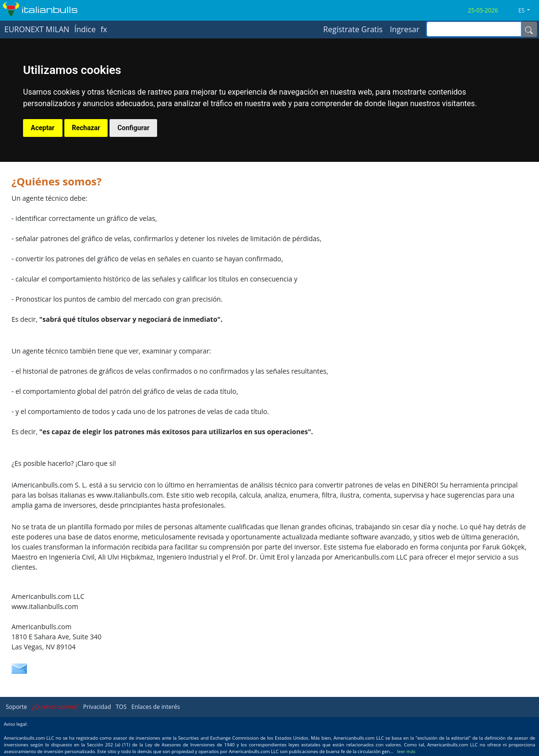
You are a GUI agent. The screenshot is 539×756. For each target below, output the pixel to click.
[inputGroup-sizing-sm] (474, 29)
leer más (406, 751)
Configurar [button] (133, 128)
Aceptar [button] (43, 128)
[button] (528, 11)
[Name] (529, 29)
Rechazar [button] (86, 128)
